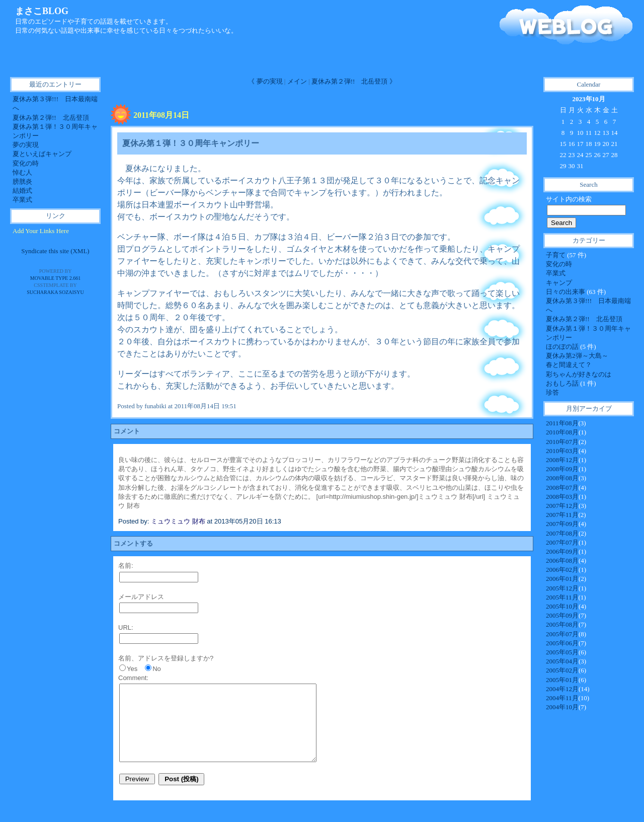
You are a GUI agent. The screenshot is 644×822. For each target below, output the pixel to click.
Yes (132, 669)
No (157, 669)
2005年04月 (562, 661)
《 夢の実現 (265, 81)
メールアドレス (141, 597)
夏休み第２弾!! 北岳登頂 (584, 319)
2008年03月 (562, 497)
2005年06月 (562, 643)
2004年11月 (562, 698)
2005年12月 (562, 588)
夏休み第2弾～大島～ (577, 356)
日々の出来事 (566, 292)
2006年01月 (562, 579)
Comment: (133, 678)
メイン (297, 81)
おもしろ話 (563, 383)
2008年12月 (562, 460)
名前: (126, 566)
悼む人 (22, 172)
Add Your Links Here (41, 231)
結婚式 (22, 191)
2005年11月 (562, 597)
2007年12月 (562, 506)
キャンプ (559, 283)
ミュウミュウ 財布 (178, 521)
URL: (126, 627)
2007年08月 (562, 533)
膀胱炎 (22, 181)
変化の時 (559, 264)
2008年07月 (562, 488)
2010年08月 (562, 432)
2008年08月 (562, 478)
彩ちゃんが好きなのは (579, 374)
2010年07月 (562, 442)
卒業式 (556, 273)
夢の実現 (26, 145)
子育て (556, 255)
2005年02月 (562, 670)
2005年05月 (562, 652)
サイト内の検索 (569, 199)
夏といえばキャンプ (42, 154)
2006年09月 (562, 551)
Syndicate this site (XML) (55, 251)
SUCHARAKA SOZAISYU (55, 292)
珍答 (552, 392)
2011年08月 (562, 423)
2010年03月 (562, 451)
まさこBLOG (42, 11)
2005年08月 (562, 624)
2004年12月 (562, 689)
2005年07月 (562, 634)
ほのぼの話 (563, 347)
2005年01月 (562, 680)
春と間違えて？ (569, 365)
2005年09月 (562, 615)
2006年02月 (562, 570)
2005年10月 (562, 606)
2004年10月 (562, 707)
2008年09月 (562, 469)
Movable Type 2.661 (55, 278)
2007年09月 (562, 524)
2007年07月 (562, 542)
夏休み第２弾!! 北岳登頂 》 (354, 81)
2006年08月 (562, 561)
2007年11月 (562, 515)
